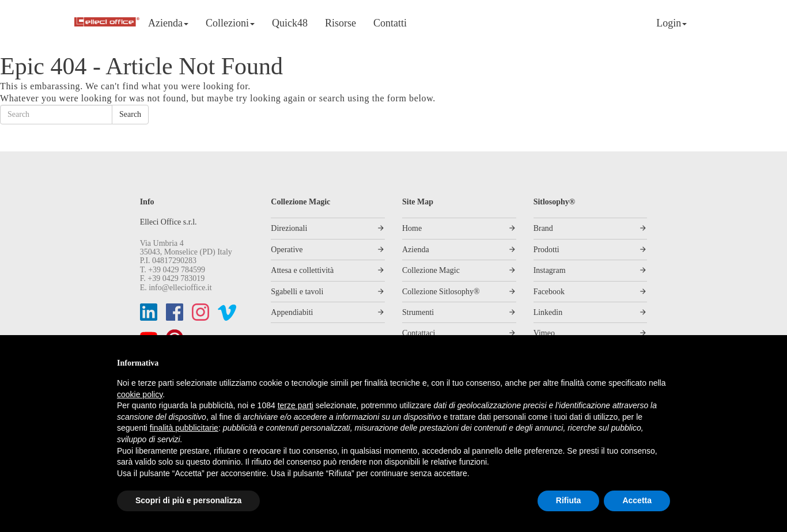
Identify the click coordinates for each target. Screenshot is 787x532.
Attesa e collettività (302, 270)
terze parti (296, 405)
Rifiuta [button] (569, 500)
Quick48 (290, 23)
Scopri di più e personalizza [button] (188, 500)
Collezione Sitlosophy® (441, 292)
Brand (543, 228)
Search (130, 114)
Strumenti (418, 312)
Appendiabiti (292, 312)
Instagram (550, 270)
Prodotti (546, 250)
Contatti (390, 23)
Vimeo (544, 333)
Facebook (549, 292)
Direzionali (289, 228)
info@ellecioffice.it (180, 288)
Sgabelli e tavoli (297, 292)
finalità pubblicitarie (184, 428)
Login (671, 23)
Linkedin (548, 312)
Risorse (340, 23)
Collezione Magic (431, 270)
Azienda (168, 23)
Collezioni (230, 23)
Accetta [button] (637, 500)
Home (412, 228)
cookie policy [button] (140, 394)
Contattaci (419, 333)
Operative (287, 250)
